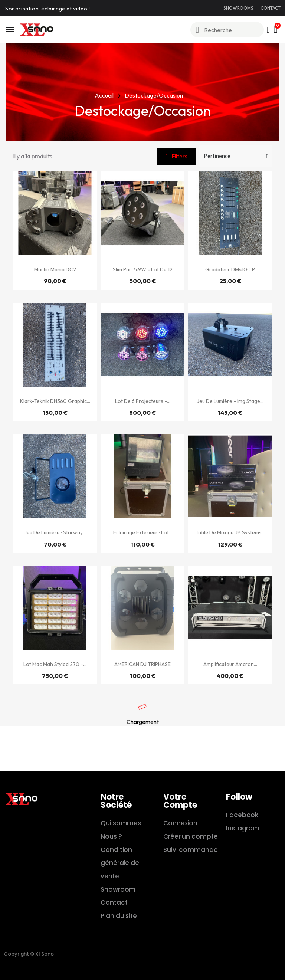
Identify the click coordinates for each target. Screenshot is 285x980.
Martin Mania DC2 (55, 269)
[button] (176, 156)
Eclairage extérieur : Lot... (143, 532)
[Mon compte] (268, 30)
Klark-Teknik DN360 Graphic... (55, 401)
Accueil (104, 95)
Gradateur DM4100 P (230, 269)
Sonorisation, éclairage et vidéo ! (47, 9)
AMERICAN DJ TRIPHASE (142, 664)
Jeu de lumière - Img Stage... (230, 401)
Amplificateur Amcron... (230, 664)
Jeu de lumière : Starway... (55, 532)
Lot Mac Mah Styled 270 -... (55, 664)
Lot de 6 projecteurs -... (143, 401)
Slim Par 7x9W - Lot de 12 (143, 269)
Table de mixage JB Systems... (230, 532)
